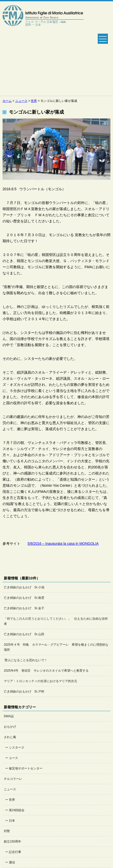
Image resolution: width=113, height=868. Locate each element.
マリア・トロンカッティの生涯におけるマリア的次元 (40, 681)
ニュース (10, 789)
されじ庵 (10, 737)
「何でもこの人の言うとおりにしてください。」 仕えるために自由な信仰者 (56, 621)
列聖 (7, 831)
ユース (13, 758)
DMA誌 (9, 716)
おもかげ (10, 727)
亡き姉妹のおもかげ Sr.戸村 (24, 691)
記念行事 (15, 852)
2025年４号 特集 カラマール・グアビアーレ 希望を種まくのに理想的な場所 (56, 647)
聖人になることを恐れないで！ (26, 660)
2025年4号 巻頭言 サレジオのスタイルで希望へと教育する (46, 671)
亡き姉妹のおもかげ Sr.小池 (24, 587)
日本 (12, 821)
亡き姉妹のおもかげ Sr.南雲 (24, 598)
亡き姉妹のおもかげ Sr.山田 (24, 634)
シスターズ (17, 748)
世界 (12, 800)
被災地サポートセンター (26, 768)
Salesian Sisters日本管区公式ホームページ (43, 49)
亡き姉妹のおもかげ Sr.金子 (24, 608)
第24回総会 (17, 810)
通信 (12, 862)
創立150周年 (12, 842)
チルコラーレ (13, 779)
